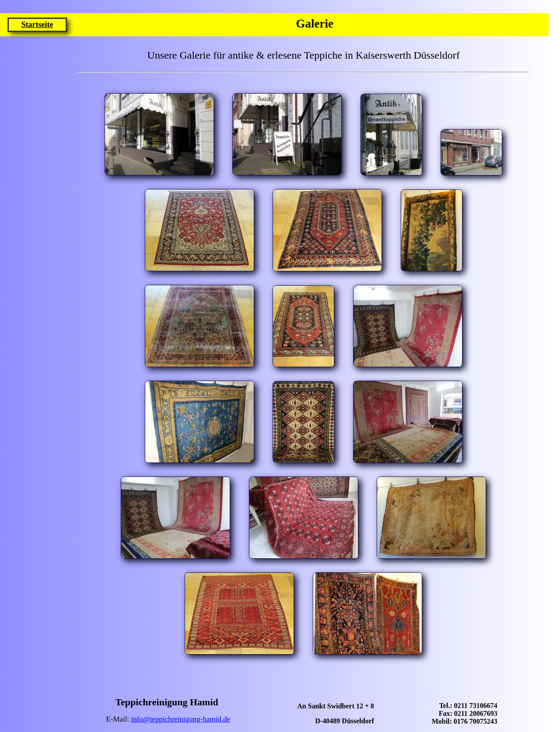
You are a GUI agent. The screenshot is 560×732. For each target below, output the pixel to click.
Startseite (37, 25)
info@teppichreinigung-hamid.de (181, 719)
